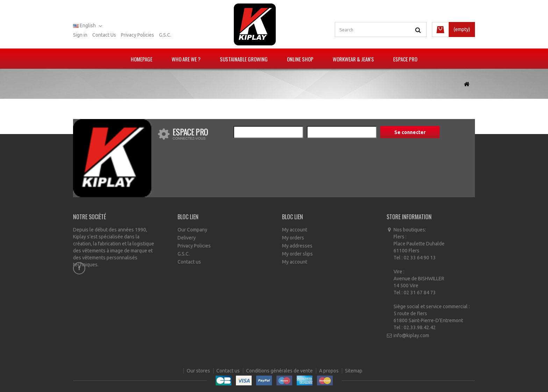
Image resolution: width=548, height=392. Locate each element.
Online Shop (300, 59)
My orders (293, 238)
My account (295, 230)
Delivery (187, 238)
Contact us (104, 35)
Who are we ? (186, 59)
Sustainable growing (244, 59)
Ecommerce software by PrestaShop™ (296, 385)
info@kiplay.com (411, 335)
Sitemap (354, 375)
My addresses (297, 246)
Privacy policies (138, 35)
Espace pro (405, 59)
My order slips (297, 254)
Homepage (142, 59)
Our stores (199, 375)
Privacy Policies (194, 246)
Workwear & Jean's (353, 59)
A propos (329, 375)
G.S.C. (165, 35)
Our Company (192, 230)
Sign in (80, 35)
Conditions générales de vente (280, 375)
